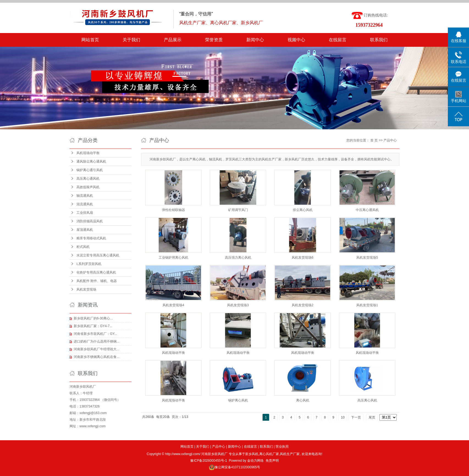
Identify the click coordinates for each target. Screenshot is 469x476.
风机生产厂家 (290, 454)
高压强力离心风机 (238, 258)
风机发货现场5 (367, 258)
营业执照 (282, 447)
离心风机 (303, 400)
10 (343, 417)
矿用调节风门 (238, 210)
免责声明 (272, 461)
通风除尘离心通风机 (91, 162)
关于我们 (131, 40)
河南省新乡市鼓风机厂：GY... (95, 334)
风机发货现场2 (303, 305)
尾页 (372, 417)
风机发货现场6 (303, 258)
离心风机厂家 (269, 454)
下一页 (356, 417)
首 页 (374, 140)
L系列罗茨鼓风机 (89, 264)
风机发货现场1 (367, 305)
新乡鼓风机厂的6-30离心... (93, 318)
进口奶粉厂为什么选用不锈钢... (96, 341)
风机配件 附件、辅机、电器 (97, 281)
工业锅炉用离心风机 (173, 258)
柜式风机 (83, 247)
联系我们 (379, 40)
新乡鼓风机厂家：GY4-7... (93, 326)
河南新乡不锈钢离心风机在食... (96, 357)
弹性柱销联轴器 (173, 210)
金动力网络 (255, 461)
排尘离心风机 (303, 210)
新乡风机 (252, 454)
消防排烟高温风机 (90, 221)
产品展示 (173, 40)
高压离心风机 (367, 400)
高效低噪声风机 (88, 187)
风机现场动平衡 (88, 153)
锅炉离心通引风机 (90, 170)
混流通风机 (85, 204)
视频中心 (296, 40)
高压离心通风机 (88, 179)
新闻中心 (255, 40)
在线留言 (338, 40)
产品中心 (390, 140)
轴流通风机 (85, 196)
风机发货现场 (86, 289)
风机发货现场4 (173, 305)
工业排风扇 (85, 213)
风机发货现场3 (238, 305)
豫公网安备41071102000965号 (237, 467)
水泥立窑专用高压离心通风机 (98, 255)
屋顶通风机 (85, 230)
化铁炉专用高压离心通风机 (96, 272)
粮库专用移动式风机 (91, 238)
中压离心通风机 (367, 210)
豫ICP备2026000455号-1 (209, 461)
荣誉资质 (214, 40)
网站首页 (90, 40)
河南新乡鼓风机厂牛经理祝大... (96, 349)
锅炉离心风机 (238, 400)
